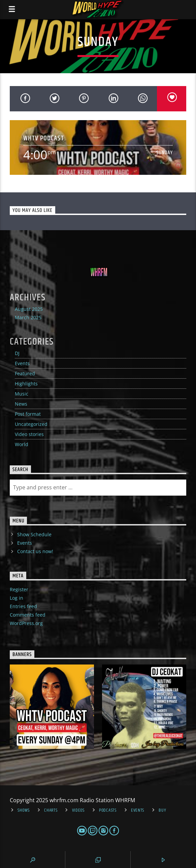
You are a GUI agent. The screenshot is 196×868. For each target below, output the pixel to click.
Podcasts (108, 810)
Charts (51, 810)
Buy (162, 810)
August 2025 (29, 309)
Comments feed (28, 615)
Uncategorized (31, 424)
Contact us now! (35, 551)
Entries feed (23, 606)
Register (19, 589)
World (22, 444)
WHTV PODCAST (43, 138)
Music (22, 394)
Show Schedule (34, 534)
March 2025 (28, 317)
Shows (24, 810)
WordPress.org (26, 623)
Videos (78, 810)
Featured (25, 373)
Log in (17, 598)
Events (22, 363)
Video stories (29, 434)
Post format (28, 414)
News (21, 404)
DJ (17, 353)
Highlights (26, 384)
